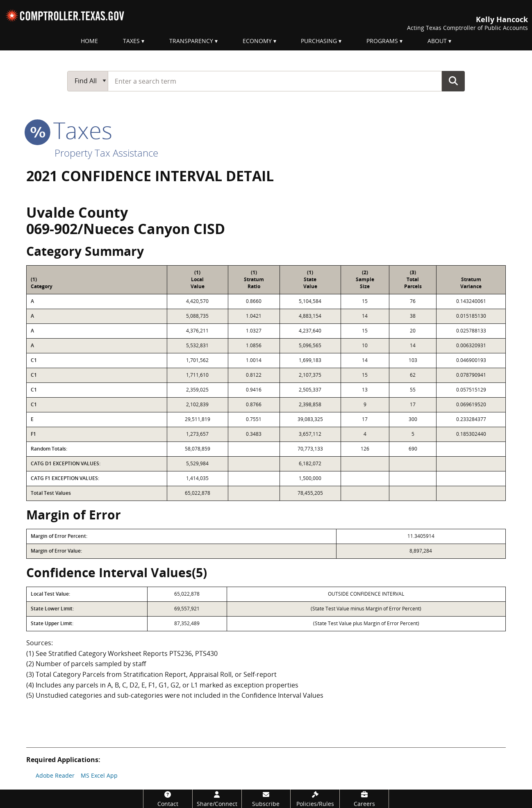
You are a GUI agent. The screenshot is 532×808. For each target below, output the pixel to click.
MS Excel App (99, 775)
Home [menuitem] (89, 41)
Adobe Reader (55, 775)
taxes (69, 130)
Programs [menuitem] (382, 41)
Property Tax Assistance (106, 153)
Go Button (453, 81)
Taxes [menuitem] (131, 41)
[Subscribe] (266, 799)
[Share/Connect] (217, 799)
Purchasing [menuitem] (319, 41)
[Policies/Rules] (315, 799)
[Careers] (364, 799)
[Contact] (168, 799)
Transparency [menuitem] (191, 41)
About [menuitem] (437, 41)
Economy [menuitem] (257, 41)
